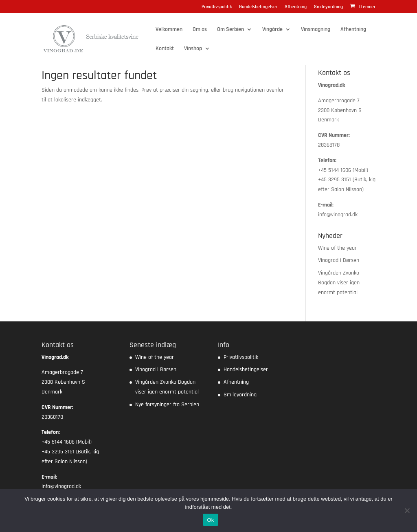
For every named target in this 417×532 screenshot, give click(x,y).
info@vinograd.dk (338, 215)
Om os (200, 30)
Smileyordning (328, 7)
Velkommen (169, 30)
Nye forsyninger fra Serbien (167, 404)
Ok (210, 520)
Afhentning (296, 7)
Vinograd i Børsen (339, 260)
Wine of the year (337, 248)
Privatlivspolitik (217, 7)
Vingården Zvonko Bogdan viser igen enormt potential (339, 283)
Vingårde (272, 30)
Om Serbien (230, 30)
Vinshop (193, 49)
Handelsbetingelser (258, 7)
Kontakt (165, 49)
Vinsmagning (316, 30)
